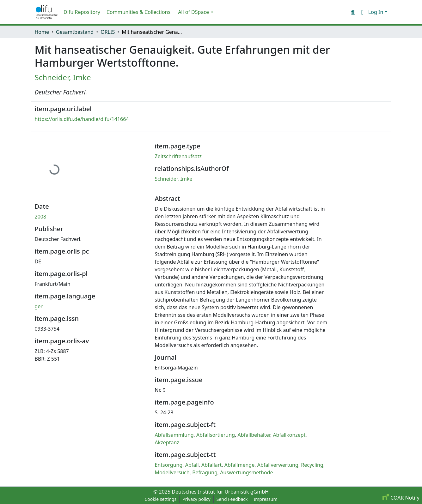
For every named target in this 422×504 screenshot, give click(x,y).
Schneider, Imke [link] (63, 77)
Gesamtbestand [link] (75, 32)
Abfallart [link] (211, 465)
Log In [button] (376, 12)
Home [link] (42, 32)
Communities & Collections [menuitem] (138, 12)
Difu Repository (82, 12)
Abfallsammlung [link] (174, 435)
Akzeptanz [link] (167, 442)
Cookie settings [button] (160, 499)
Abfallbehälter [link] (254, 435)
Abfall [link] (192, 465)
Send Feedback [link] (232, 499)
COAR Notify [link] (401, 498)
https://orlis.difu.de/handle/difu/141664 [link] (82, 119)
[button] (47, 12)
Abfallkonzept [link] (289, 435)
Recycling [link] (312, 465)
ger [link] (39, 306)
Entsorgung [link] (169, 465)
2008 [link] (41, 217)
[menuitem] (195, 12)
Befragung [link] (205, 472)
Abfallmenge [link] (240, 465)
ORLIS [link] (108, 32)
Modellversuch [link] (172, 472)
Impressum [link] (266, 499)
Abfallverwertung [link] (278, 465)
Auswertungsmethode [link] (246, 472)
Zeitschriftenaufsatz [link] (178, 156)
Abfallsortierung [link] (216, 435)
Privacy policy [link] (196, 499)
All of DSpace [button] (193, 12)
